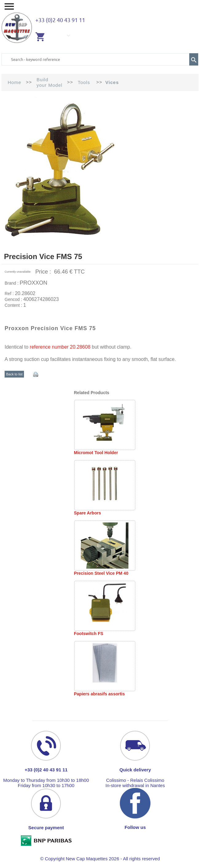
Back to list (14, 374)
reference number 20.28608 (60, 347)
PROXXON (33, 283)
